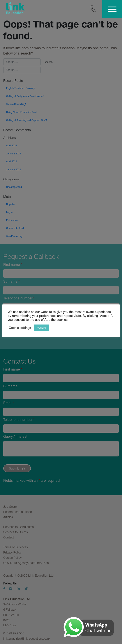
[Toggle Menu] (112, 9)
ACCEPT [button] (42, 328)
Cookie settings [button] (20, 328)
